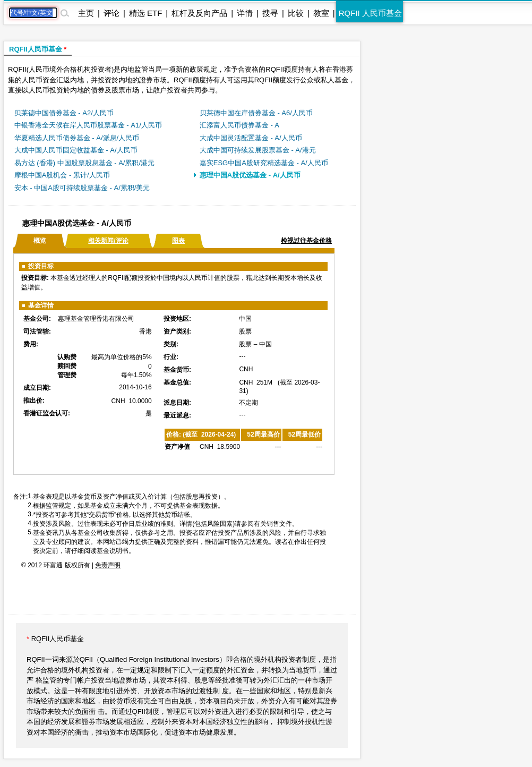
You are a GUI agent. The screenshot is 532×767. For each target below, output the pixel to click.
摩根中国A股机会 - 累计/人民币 (62, 175)
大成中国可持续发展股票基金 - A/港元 (258, 150)
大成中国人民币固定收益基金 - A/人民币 (76, 150)
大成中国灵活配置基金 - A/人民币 (251, 138)
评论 (111, 13)
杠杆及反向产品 (199, 13)
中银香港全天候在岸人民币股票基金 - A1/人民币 (88, 125)
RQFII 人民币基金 (370, 13)
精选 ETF (146, 13)
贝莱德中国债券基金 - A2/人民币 (64, 113)
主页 (86, 13)
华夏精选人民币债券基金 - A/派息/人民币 (77, 138)
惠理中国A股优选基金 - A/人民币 (250, 175)
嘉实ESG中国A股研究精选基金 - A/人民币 (264, 163)
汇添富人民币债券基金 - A (239, 125)
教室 (321, 13)
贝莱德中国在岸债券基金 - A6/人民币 (256, 113)
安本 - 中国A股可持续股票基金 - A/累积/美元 (82, 188)
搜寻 (270, 13)
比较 (296, 13)
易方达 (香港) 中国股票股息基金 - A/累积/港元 (84, 163)
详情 (245, 13)
